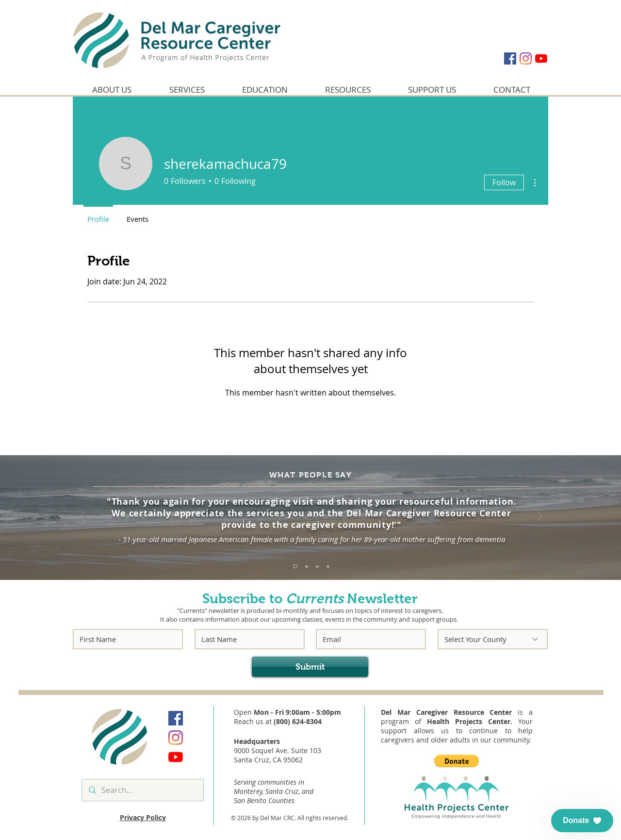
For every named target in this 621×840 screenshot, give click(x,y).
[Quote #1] (295, 567)
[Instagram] (526, 58)
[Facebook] (510, 58)
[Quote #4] (328, 566)
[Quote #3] (317, 566)
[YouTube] (541, 58)
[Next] (540, 518)
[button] (457, 761)
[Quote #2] (307, 566)
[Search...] (142, 790)
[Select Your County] (493, 639)
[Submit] (310, 667)
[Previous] (82, 518)
